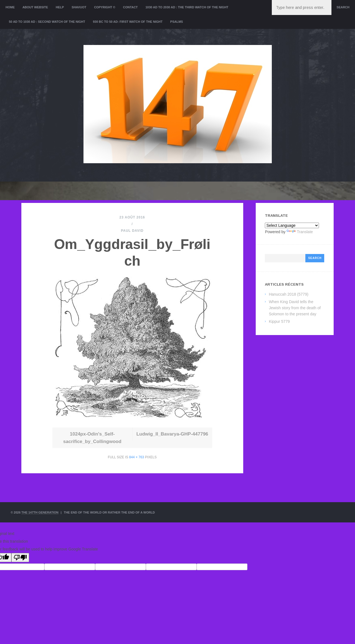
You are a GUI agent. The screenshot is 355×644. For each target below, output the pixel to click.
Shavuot (79, 7)
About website (35, 7)
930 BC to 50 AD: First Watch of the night (128, 22)
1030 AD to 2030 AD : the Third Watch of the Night (187, 7)
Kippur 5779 (279, 321)
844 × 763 (137, 457)
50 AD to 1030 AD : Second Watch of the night (47, 22)
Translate (300, 232)
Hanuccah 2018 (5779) (288, 294)
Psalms (177, 22)
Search (343, 7)
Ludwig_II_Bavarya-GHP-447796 (172, 434)
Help (60, 7)
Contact (130, 7)
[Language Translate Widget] (292, 225)
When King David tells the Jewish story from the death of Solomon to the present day (295, 308)
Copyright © (105, 7)
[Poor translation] (20, 558)
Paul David (132, 231)
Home (10, 7)
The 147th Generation (40, 512)
